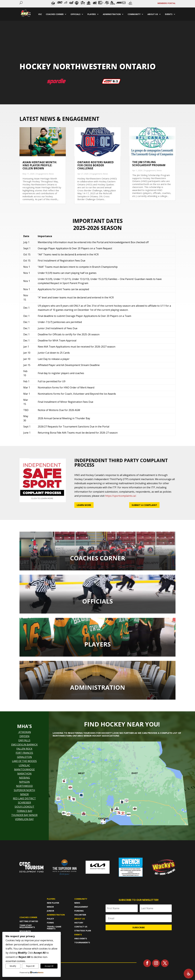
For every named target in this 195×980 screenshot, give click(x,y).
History (79, 923)
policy (50, 919)
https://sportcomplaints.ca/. (121, 496)
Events (78, 935)
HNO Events (81, 939)
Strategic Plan (83, 931)
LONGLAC (24, 765)
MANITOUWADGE (24, 769)
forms (50, 923)
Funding (79, 911)
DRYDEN (24, 736)
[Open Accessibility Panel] (189, 974)
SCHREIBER (24, 803)
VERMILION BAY (24, 819)
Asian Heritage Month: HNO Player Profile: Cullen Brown (40, 165)
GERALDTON (24, 757)
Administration (56, 915)
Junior (51, 911)
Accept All (49, 966)
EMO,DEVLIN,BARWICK (24, 745)
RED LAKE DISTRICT (24, 798)
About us (80, 919)
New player (53, 903)
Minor (50, 907)
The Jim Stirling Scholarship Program (149, 164)
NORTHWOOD (24, 786)
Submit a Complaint (144, 505)
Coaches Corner (28, 917)
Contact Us (81, 927)
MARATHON (24, 774)
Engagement (42, 174)
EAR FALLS (24, 740)
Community (81, 899)
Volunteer (80, 915)
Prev (50, 4)
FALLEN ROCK (24, 749)
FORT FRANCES (24, 753)
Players (51, 899)
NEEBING (24, 778)
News (51, 174)
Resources (25, 931)
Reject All (30, 966)
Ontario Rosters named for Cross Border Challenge (96, 165)
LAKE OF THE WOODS (24, 761)
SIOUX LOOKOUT (24, 807)
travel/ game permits (54, 928)
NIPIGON (24, 782)
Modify (13, 966)
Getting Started (29, 921)
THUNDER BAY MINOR (24, 815)
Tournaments (82, 942)
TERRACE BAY (24, 811)
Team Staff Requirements (27, 926)
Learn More (84, 505)
